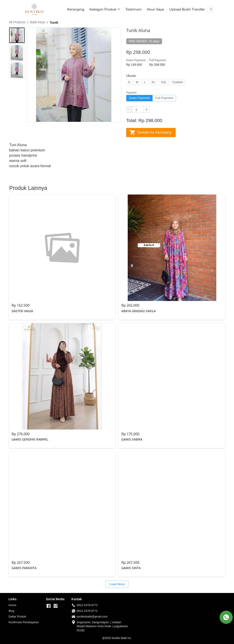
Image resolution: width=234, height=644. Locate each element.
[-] (49, 606)
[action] (226, 617)
